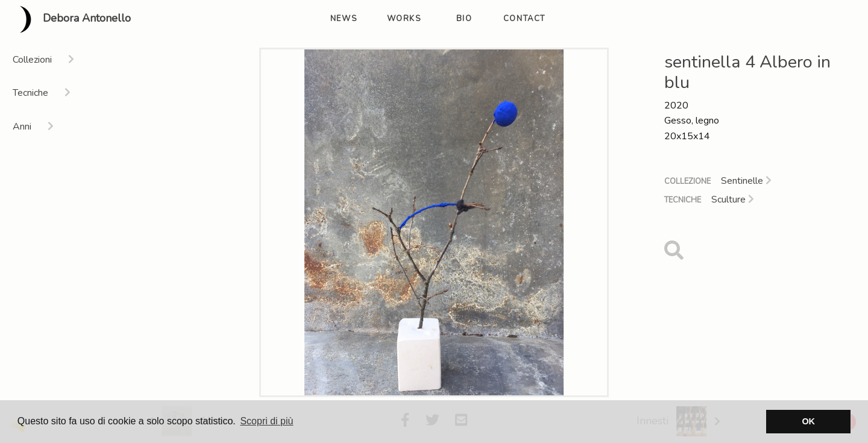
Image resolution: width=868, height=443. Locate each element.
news (344, 19)
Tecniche (683, 200)
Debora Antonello (70, 19)
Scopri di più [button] (266, 421)
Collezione (687, 181)
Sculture (733, 200)
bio (464, 19)
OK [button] (808, 421)
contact (524, 19)
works (404, 19)
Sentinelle (746, 181)
